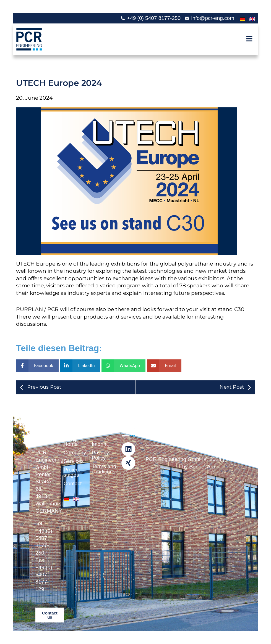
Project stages (72, 472)
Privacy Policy (100, 455)
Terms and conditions (100, 469)
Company (72, 453)
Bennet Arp (202, 467)
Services (72, 461)
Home (71, 444)
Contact (72, 483)
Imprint (100, 444)
